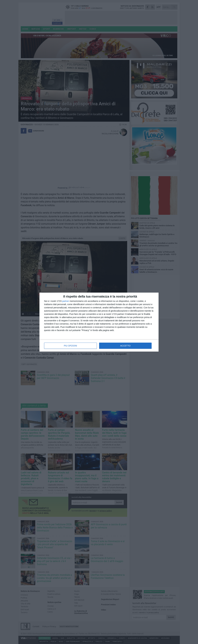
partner (66, 301)
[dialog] (99, 322)
